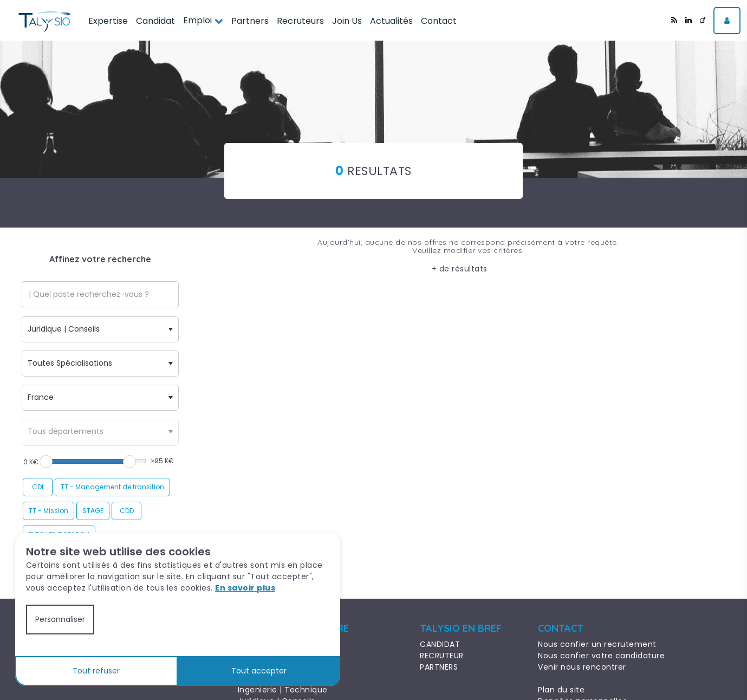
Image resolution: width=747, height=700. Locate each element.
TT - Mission (48, 511)
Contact (439, 21)
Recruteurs (300, 21)
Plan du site (561, 690)
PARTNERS (439, 667)
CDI (38, 487)
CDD (127, 511)
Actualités (391, 21)
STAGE (93, 511)
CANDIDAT (440, 644)
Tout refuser (96, 671)
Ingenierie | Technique (283, 690)
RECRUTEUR (442, 656)
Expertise (108, 21)
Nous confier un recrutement (597, 644)
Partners (250, 21)
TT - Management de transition (112, 487)
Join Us (347, 21)
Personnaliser (60, 619)
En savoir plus (245, 588)
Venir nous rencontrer (582, 667)
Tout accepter (259, 671)
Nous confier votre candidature (601, 656)
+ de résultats (460, 269)
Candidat (155, 21)
